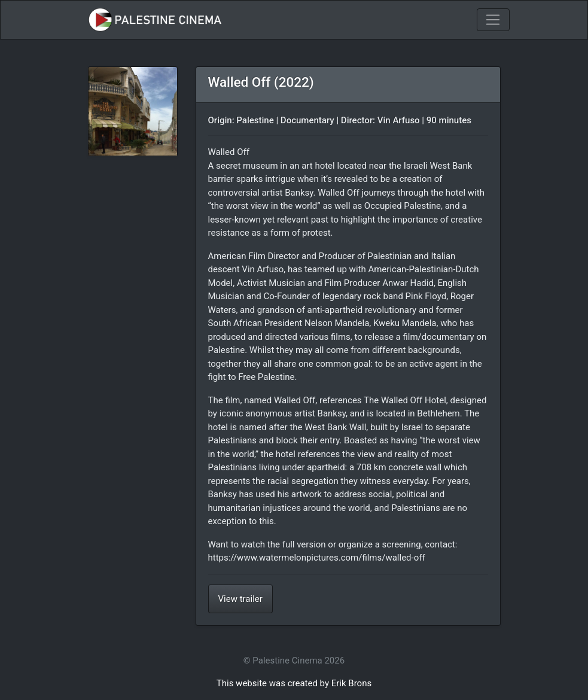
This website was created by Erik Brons (294, 683)
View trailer (240, 599)
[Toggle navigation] (493, 20)
